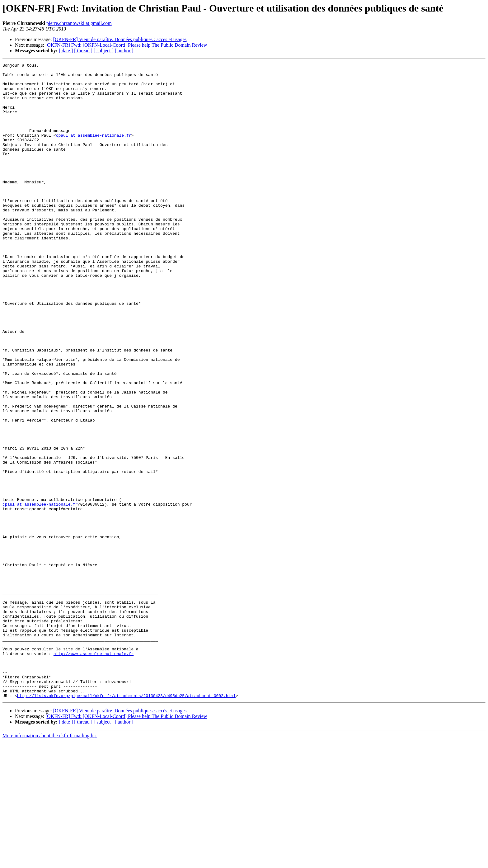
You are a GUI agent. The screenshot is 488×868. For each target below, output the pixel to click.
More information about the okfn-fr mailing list (50, 863)
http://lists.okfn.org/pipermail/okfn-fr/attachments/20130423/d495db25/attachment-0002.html (126, 823)
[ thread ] (83, 51)
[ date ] (66, 51)
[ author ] (124, 51)
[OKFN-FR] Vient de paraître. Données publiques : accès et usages (120, 39)
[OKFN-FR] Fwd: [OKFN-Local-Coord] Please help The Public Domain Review (126, 45)
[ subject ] (104, 51)
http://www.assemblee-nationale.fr (94, 772)
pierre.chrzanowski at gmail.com (79, 23)
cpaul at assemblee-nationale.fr (94, 150)
